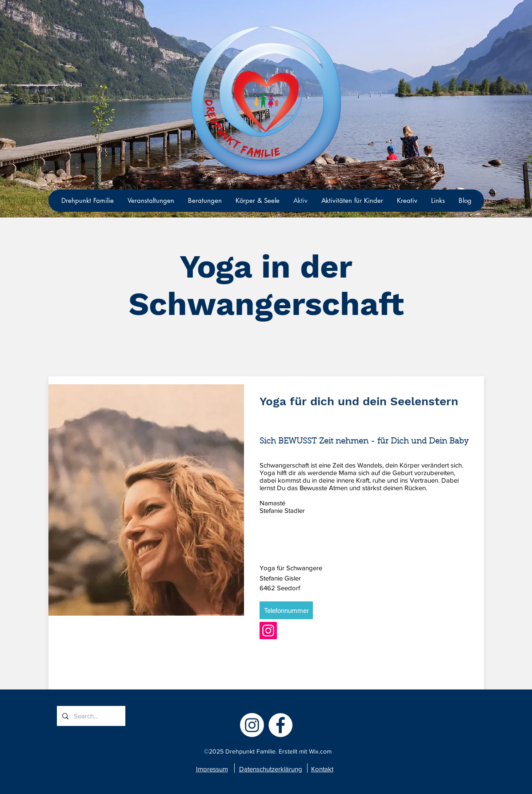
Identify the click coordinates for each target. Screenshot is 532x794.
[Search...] (90, 716)
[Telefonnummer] (286, 610)
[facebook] (280, 725)
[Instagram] (268, 631)
